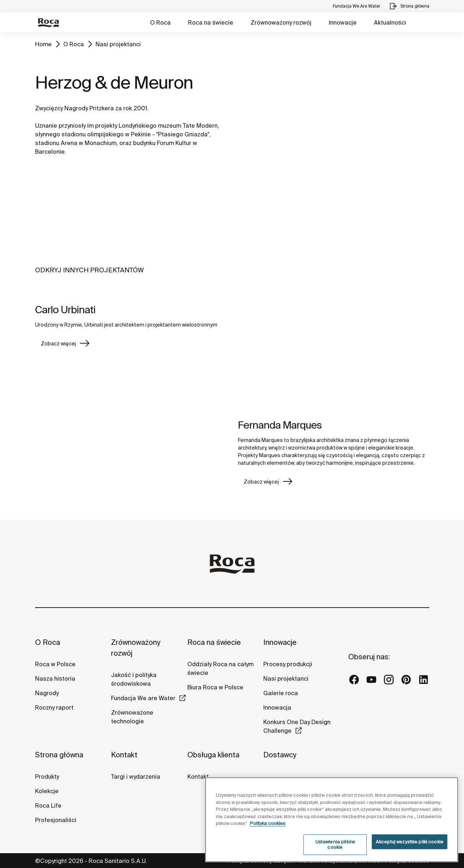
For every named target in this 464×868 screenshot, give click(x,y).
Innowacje (343, 22)
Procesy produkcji (288, 664)
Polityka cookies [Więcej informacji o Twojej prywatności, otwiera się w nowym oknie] (268, 823)
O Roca (160, 22)
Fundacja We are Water (143, 698)
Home (43, 44)
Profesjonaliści (56, 820)
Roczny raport (54, 707)
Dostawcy (280, 755)
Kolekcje (47, 791)
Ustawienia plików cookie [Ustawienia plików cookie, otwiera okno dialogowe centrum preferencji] (335, 845)
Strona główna (59, 755)
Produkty (47, 776)
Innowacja (277, 707)
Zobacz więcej (58, 344)
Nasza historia (55, 678)
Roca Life (48, 805)
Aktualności (390, 22)
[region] (332, 820)
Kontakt (124, 755)
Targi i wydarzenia (136, 776)
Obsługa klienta (213, 755)
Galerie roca (281, 693)
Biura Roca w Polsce (215, 687)
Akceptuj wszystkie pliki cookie (410, 842)
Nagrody (47, 693)
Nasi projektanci (118, 44)
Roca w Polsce (55, 664)
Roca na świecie (211, 22)
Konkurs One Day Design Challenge (297, 726)
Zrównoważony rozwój (281, 22)
